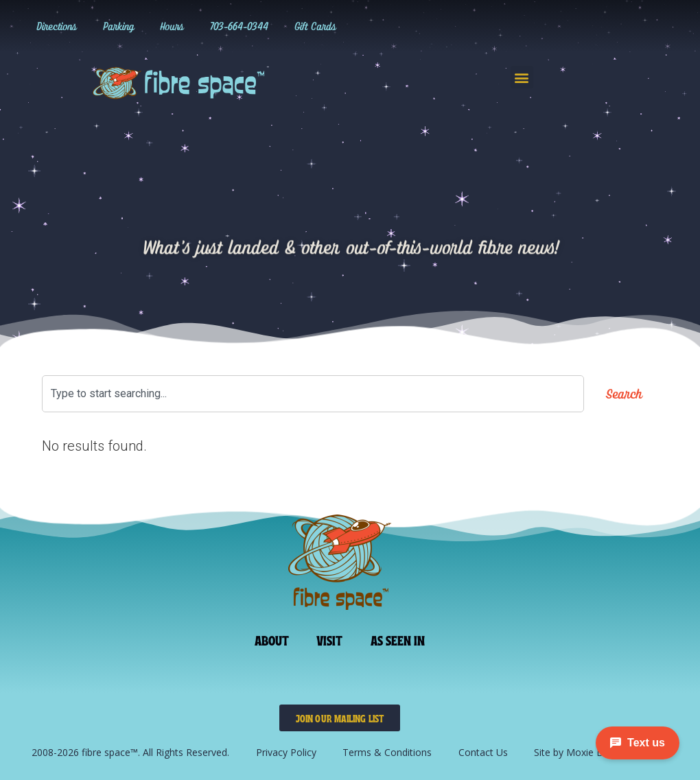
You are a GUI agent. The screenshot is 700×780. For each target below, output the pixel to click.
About (272, 639)
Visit (330, 639)
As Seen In (398, 639)
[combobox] (313, 394)
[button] (522, 77)
